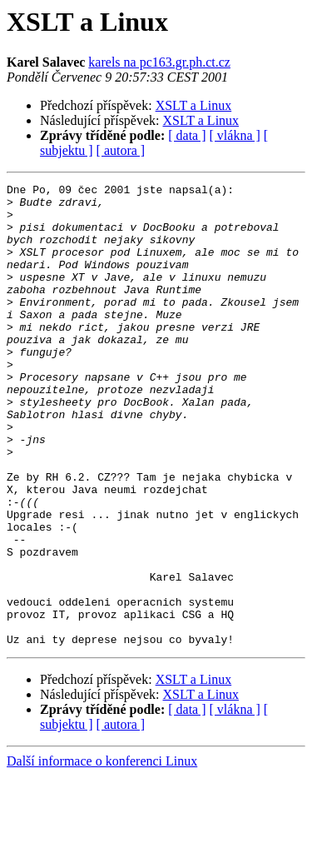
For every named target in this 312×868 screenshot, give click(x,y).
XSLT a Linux (194, 105)
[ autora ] (121, 150)
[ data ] (187, 135)
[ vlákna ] (235, 135)
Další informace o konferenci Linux (102, 853)
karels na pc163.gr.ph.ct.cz (159, 62)
